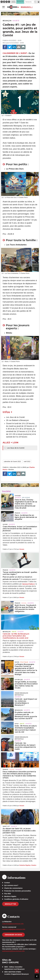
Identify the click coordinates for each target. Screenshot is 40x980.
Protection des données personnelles (18, 891)
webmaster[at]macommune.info (13, 951)
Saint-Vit (6, 826)
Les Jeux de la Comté (14, 448)
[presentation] (31, 111)
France (17, 513)
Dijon (17, 662)
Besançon (7, 21)
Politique (24, 662)
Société (16, 21)
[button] (35, 2)
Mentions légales (10, 896)
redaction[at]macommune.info (13, 924)
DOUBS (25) (19, 680)
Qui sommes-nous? (11, 885)
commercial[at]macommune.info (14, 929)
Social (24, 603)
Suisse (5, 524)
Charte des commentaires (13, 888)
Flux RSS (8, 894)
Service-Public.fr (28, 584)
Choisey (18, 496)
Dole (17, 724)
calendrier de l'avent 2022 (12, 461)
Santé (14, 632)
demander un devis (13, 935)
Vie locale (26, 498)
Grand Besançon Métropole (21, 694)
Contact (7, 883)
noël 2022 (27, 461)
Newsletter (10, 904)
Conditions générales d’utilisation (16, 899)
